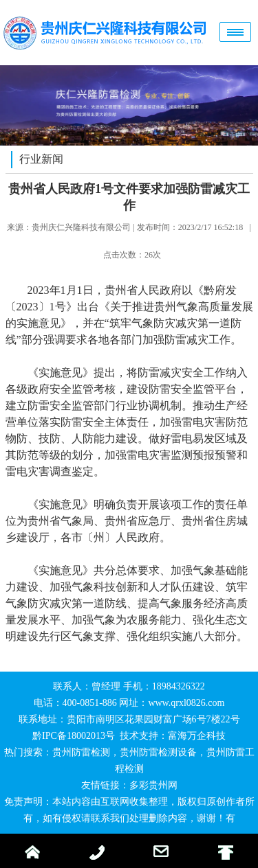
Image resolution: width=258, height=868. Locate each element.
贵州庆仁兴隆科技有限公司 (81, 227)
